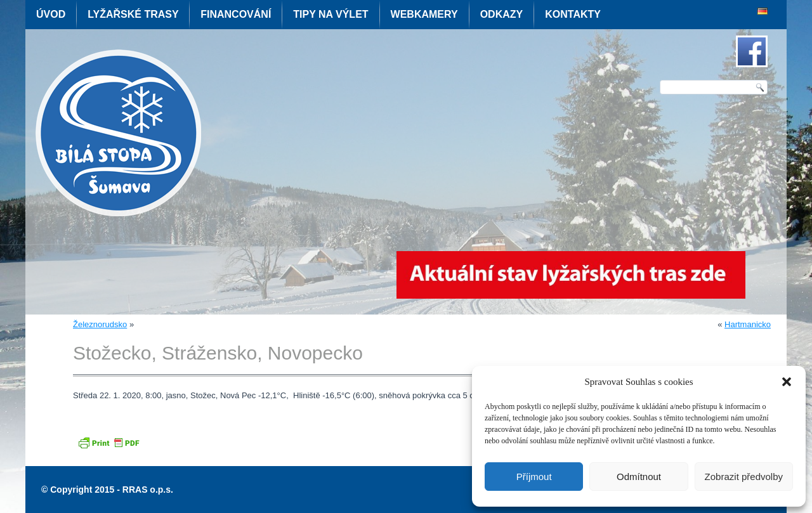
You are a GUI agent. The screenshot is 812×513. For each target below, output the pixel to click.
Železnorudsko (100, 324)
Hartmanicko (748, 324)
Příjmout (534, 477)
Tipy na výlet (331, 14)
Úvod (51, 14)
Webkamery (424, 14)
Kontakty (573, 14)
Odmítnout (639, 477)
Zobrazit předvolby (744, 477)
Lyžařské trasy (133, 14)
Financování (236, 14)
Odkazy (502, 14)
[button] (787, 382)
